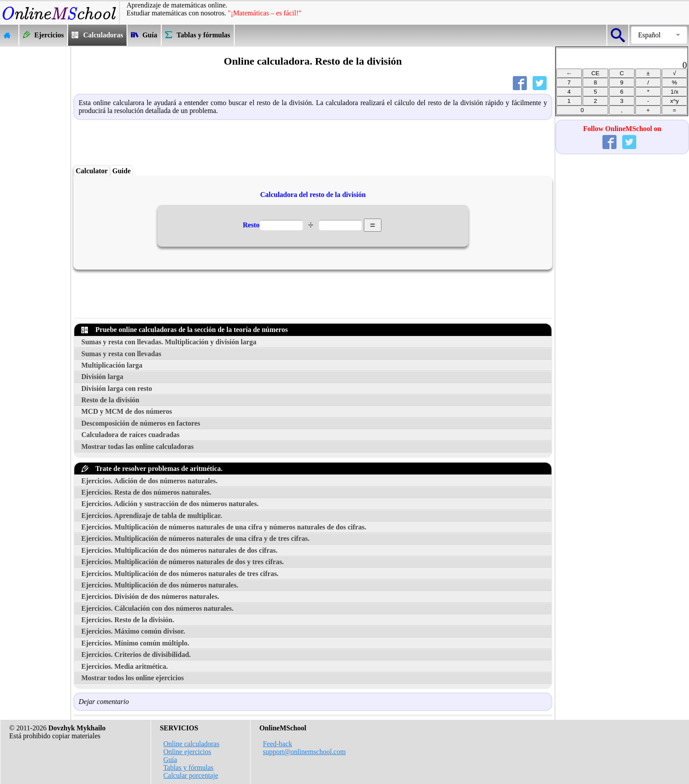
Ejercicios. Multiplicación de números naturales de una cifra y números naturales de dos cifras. (224, 527)
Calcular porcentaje (191, 775)
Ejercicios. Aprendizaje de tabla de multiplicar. (152, 516)
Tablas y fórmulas (188, 768)
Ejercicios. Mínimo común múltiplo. (135, 643)
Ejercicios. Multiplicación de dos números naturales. (160, 585)
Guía (170, 760)
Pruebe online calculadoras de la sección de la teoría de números (185, 330)
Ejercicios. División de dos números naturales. (150, 596)
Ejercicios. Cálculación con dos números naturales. (158, 608)
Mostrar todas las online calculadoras (138, 447)
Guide (121, 171)
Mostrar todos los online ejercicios (132, 678)
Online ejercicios (187, 752)
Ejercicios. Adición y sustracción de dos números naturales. (170, 504)
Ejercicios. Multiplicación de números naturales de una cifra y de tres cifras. (196, 538)
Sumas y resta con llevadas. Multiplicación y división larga (169, 342)
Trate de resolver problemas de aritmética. (152, 469)
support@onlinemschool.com (304, 752)
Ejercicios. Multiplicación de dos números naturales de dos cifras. (180, 550)
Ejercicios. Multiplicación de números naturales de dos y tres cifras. (183, 562)
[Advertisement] (35, 179)
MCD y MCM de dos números (127, 411)
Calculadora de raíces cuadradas (131, 435)
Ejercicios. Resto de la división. (128, 620)
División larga (102, 377)
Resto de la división (110, 400)
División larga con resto (117, 388)
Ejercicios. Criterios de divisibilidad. (136, 655)
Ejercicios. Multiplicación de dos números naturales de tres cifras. (180, 574)
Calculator (92, 171)
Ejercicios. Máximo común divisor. (133, 631)
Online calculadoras (192, 744)
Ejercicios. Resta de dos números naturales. (146, 492)
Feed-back (277, 744)
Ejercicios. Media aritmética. (125, 666)
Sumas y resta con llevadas (121, 354)
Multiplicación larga (112, 365)
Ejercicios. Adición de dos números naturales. (149, 481)
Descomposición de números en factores (141, 423)
